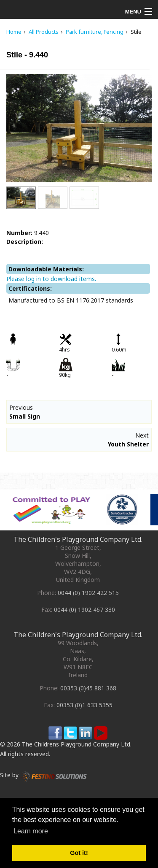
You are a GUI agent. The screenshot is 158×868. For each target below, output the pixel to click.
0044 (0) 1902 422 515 (88, 593)
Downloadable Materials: (46, 269)
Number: (19, 233)
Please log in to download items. (51, 279)
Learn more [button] (31, 831)
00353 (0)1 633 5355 (84, 705)
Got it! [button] (79, 853)
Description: (25, 242)
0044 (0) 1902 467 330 (84, 610)
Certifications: (30, 288)
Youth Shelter (128, 444)
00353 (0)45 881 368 (88, 688)
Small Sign (25, 416)
